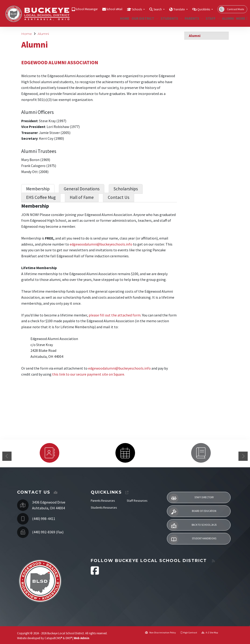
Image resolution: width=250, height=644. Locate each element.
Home (124, 18)
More (241, 18)
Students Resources (104, 508)
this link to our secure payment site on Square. (89, 374)
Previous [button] (7, 456)
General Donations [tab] (82, 189)
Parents (193, 18)
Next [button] (243, 456)
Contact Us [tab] (119, 197)
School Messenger (87, 9)
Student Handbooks (193, 539)
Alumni (227, 18)
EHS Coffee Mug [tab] (41, 197)
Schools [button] (137, 9)
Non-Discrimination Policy (160, 633)
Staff (212, 18)
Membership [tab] (38, 189)
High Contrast (190, 633)
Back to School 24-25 (193, 526)
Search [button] (158, 9)
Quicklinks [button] (204, 9)
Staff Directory (191, 498)
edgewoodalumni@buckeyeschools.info (101, 244)
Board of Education (193, 512)
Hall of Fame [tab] (82, 197)
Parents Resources (103, 501)
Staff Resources (137, 501)
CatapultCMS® (53, 638)
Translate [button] (179, 9)
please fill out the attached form (115, 315)
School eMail (114, 9)
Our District (143, 18)
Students (170, 18)
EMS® (69, 638)
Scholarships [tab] (126, 189)
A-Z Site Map (210, 633)
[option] (49, 453)
